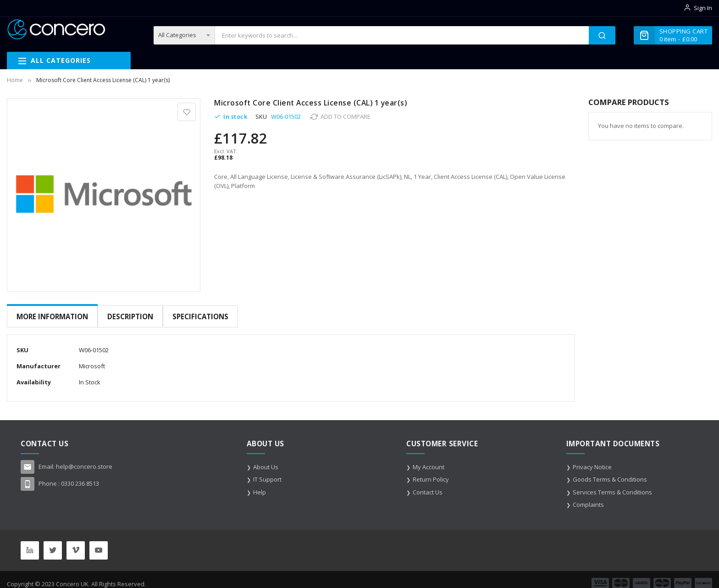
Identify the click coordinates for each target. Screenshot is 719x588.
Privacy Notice (592, 460)
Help (260, 485)
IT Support (267, 472)
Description (130, 316)
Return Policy (431, 472)
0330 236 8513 (80, 476)
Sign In (703, 8)
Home (15, 80)
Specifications (199, 316)
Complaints (588, 497)
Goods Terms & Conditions (610, 472)
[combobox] (402, 35)
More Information (52, 316)
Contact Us (428, 485)
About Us (266, 460)
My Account (429, 460)
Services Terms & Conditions (612, 485)
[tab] (52, 317)
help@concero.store (84, 459)
